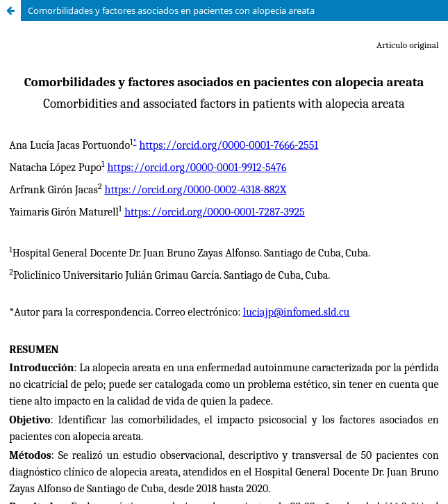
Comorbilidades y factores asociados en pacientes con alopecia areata (171, 10)
